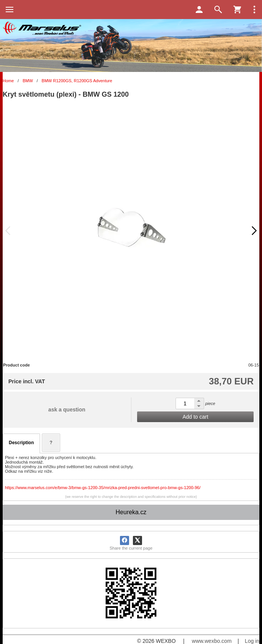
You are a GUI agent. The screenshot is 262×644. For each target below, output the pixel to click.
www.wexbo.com (212, 641)
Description (21, 443)
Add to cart (195, 417)
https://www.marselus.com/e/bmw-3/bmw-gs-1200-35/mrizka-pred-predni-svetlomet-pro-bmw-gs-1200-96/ (103, 488)
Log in (252, 641)
